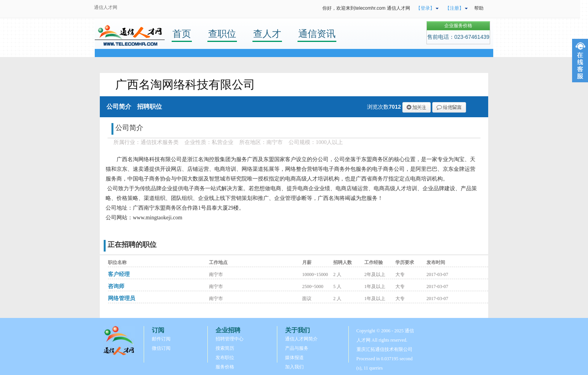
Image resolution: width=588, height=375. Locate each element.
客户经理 (119, 274)
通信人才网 (106, 7)
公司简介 (119, 107)
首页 (182, 34)
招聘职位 (150, 107)
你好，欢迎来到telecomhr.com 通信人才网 (366, 8)
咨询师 (116, 286)
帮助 (479, 8)
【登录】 (425, 8)
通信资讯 (317, 34)
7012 (395, 107)
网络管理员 (122, 298)
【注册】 (454, 8)
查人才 (267, 34)
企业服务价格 (458, 26)
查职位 (222, 34)
